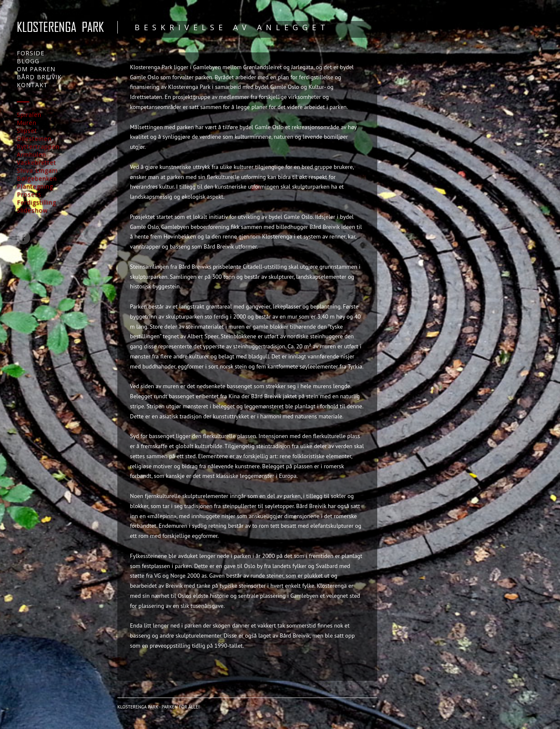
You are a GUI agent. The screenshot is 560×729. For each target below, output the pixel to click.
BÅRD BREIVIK (39, 77)
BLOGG (28, 61)
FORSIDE (31, 53)
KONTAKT (32, 85)
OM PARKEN (36, 69)
